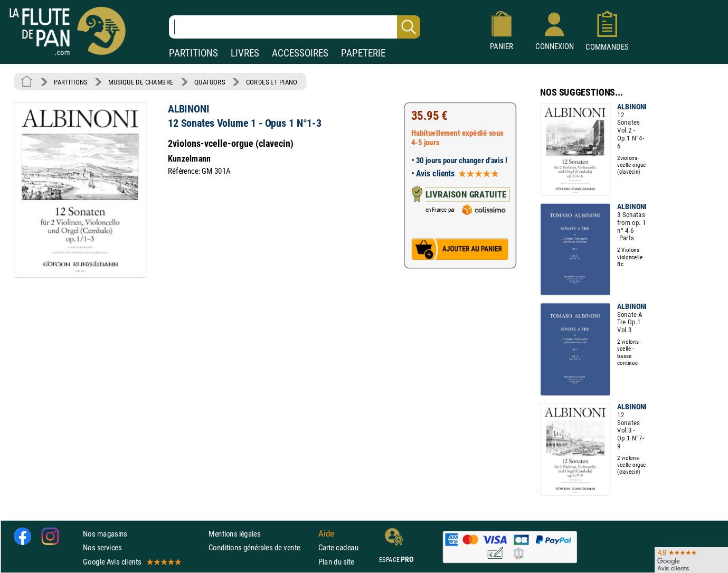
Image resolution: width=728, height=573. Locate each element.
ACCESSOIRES (300, 53)
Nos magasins (105, 534)
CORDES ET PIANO (272, 82)
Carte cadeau (338, 548)
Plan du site (336, 562)
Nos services (102, 548)
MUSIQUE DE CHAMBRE (141, 82)
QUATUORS (210, 82)
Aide (326, 534)
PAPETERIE (363, 53)
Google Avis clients (131, 562)
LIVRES (245, 53)
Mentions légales (234, 534)
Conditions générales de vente (261, 548)
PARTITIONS (193, 53)
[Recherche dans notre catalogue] (295, 27)
